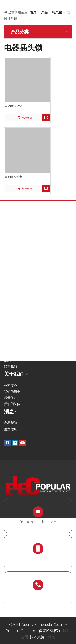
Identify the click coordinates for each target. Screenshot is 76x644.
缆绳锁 (9, 286)
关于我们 (11, 342)
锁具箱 (9, 292)
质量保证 (11, 398)
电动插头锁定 (14, 106)
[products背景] (3, 4)
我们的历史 (12, 391)
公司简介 (11, 385)
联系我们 (11, 366)
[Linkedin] (15, 443)
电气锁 (9, 273)
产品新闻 (11, 423)
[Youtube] (22, 443)
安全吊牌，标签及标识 (20, 279)
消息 (7, 360)
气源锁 (9, 255)
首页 (7, 323)
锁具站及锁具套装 (17, 298)
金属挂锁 (11, 236)
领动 (52, 637)
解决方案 (11, 336)
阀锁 (7, 249)
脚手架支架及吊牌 (17, 304)
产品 (7, 329)
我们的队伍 (12, 404)
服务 (7, 348)
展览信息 (11, 429)
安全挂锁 (11, 230)
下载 (7, 354)
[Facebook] (7, 443)
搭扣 (7, 242)
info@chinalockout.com (38, 522)
